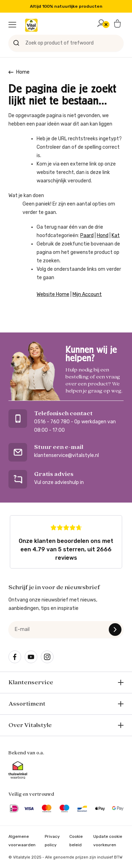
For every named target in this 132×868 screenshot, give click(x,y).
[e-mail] (66, 630)
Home (23, 72)
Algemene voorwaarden (22, 841)
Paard (87, 235)
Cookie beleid (76, 841)
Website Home (53, 294)
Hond (103, 235)
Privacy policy (52, 841)
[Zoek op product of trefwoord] (66, 43)
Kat (116, 235)
